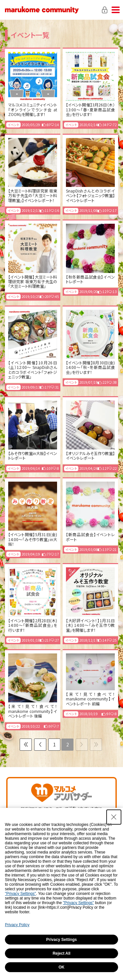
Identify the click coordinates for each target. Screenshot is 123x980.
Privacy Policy (17, 925)
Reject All (61, 953)
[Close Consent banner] (114, 817)
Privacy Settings (61, 940)
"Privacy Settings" (20, 894)
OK (62, 967)
